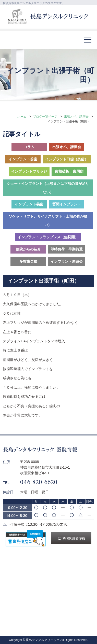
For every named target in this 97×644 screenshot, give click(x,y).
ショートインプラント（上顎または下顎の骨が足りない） (48, 188)
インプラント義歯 (29, 204)
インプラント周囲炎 (67, 261)
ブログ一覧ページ (45, 117)
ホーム (22, 117)
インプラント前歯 (23, 159)
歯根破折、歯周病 (69, 171)
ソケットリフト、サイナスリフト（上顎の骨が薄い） (48, 221)
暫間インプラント (67, 204)
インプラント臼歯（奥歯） (67, 159)
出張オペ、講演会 (76, 117)
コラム (29, 147)
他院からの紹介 (28, 249)
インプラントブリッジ (29, 171)
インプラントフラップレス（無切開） (48, 237)
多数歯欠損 (28, 261)
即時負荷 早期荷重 (67, 249)
